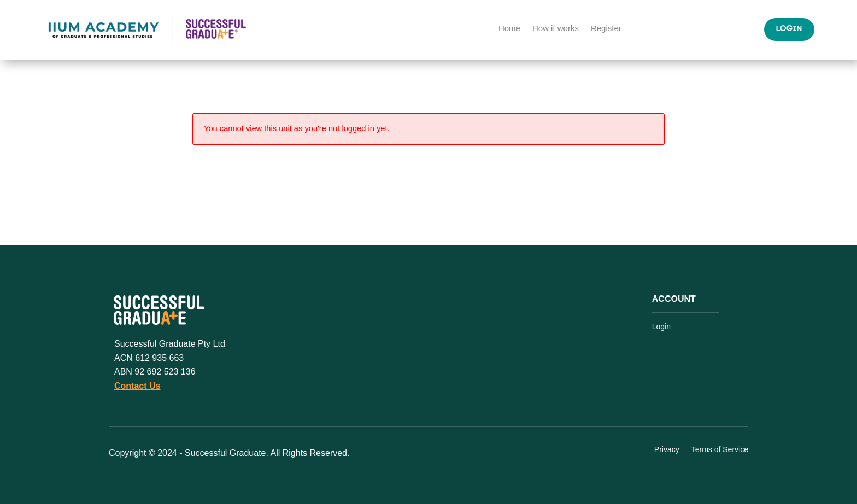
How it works (556, 29)
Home (509, 29)
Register (606, 29)
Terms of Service (720, 450)
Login (789, 29)
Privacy (667, 450)
